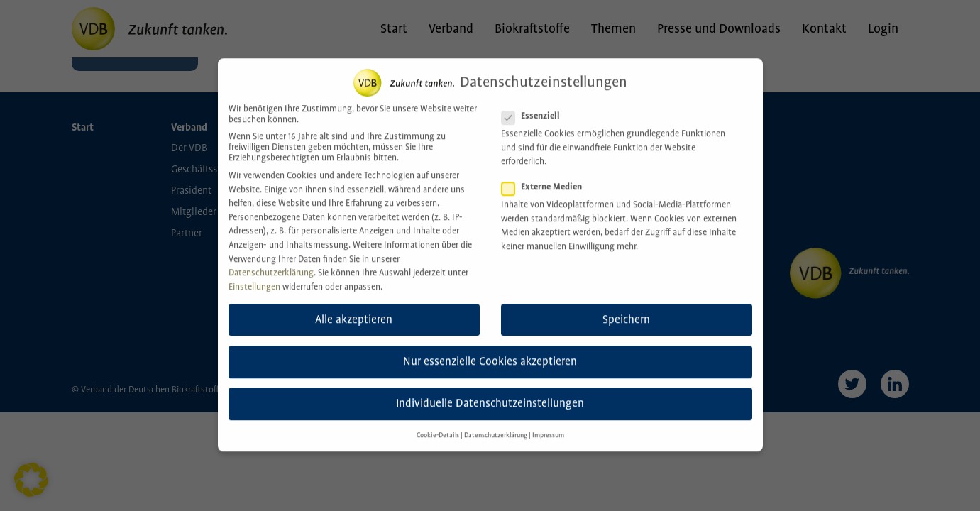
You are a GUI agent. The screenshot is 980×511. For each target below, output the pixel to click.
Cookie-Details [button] (438, 423)
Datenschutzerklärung (271, 260)
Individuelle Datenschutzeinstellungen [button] (490, 391)
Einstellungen (254, 274)
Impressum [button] (548, 423)
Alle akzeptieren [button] (354, 307)
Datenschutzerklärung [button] (496, 423)
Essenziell (535, 103)
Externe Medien (546, 174)
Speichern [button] (626, 307)
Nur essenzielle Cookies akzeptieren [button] (490, 349)
